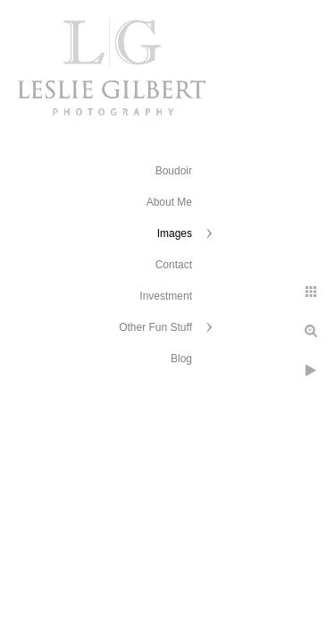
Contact (174, 265)
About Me (169, 202)
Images (175, 233)
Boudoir (174, 171)
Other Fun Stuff (155, 327)
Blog (181, 359)
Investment (166, 296)
